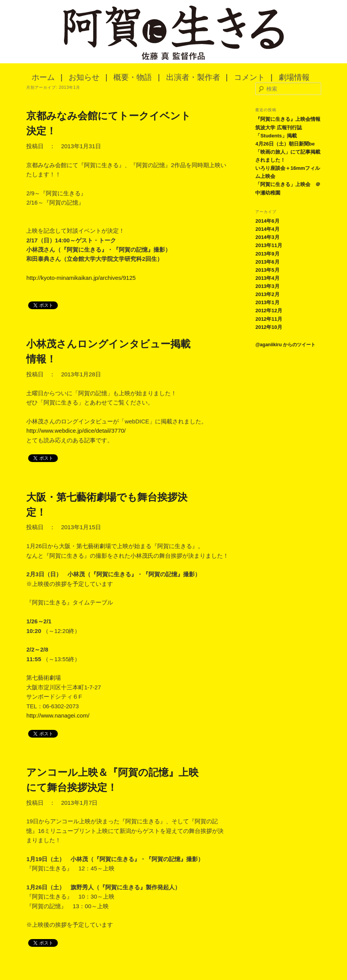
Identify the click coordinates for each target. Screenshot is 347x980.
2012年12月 (269, 311)
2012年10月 (269, 327)
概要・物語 (133, 77)
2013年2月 (267, 294)
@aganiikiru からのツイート (285, 345)
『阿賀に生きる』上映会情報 (288, 119)
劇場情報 (294, 77)
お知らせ (84, 77)
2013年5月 (267, 270)
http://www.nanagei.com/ (58, 715)
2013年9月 (267, 254)
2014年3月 (267, 237)
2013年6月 (267, 262)
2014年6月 (267, 221)
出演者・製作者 (193, 77)
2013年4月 (267, 278)
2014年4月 (267, 229)
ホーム (43, 77)
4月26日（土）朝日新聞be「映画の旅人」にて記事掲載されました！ (288, 152)
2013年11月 (269, 245)
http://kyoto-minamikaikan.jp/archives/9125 (81, 278)
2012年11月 (269, 319)
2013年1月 (267, 302)
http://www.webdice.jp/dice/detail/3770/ (76, 431)
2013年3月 (267, 286)
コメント (249, 77)
